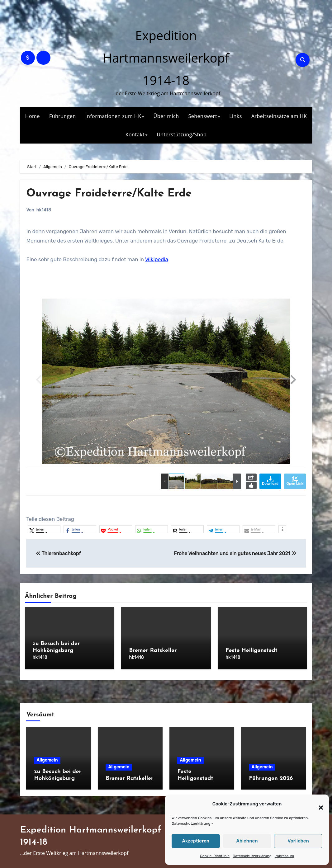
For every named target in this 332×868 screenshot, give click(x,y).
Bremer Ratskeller (153, 651)
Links (236, 116)
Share (251, 477)
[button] (318, 804)
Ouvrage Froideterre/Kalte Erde (117, 193)
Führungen (63, 116)
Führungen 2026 (271, 775)
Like (251, 485)
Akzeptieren (196, 841)
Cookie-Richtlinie (215, 856)
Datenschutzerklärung (191, 823)
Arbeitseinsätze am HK (279, 116)
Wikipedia (157, 259)
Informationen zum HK (113, 116)
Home (33, 116)
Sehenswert (203, 116)
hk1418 (44, 210)
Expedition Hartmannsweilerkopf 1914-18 (166, 58)
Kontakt (135, 134)
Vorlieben (298, 841)
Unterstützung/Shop (182, 134)
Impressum (284, 856)
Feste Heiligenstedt (251, 651)
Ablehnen (247, 841)
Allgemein (47, 756)
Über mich (166, 116)
